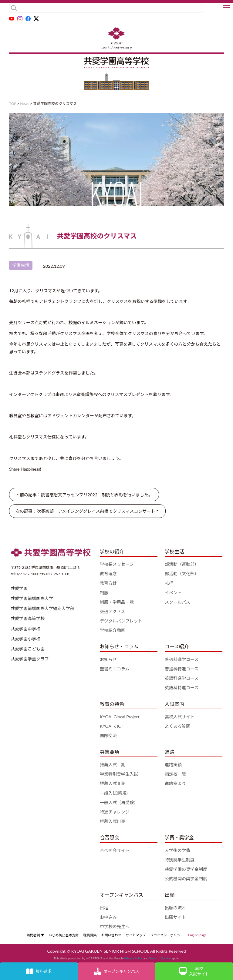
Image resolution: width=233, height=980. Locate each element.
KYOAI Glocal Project (120, 717)
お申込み (108, 917)
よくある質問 (177, 726)
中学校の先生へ (115, 926)
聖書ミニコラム (115, 669)
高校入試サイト (180, 717)
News (25, 104)
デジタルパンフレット (121, 621)
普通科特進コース (182, 669)
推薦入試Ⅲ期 (113, 821)
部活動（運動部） (182, 564)
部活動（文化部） (182, 574)
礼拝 (169, 583)
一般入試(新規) (114, 793)
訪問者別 (35, 935)
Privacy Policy (133, 958)
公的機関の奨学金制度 (186, 879)
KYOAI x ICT (112, 726)
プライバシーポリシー (167, 935)
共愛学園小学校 (25, 639)
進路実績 (173, 765)
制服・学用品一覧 (117, 602)
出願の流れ (175, 908)
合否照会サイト (115, 850)
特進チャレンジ (115, 812)
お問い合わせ (111, 935)
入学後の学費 (177, 850)
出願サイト (175, 917)
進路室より (175, 783)
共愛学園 (19, 588)
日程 (104, 908)
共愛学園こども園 (28, 649)
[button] (226, 8)
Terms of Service (160, 958)
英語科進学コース (182, 678)
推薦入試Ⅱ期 (113, 783)
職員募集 (90, 935)
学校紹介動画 (113, 630)
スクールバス (177, 602)
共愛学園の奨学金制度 (186, 869)
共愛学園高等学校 (28, 618)
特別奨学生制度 (180, 860)
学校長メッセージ (117, 564)
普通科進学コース (182, 659)
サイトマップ (136, 935)
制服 (104, 593)
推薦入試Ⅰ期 (113, 765)
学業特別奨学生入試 (119, 774)
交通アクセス (112, 611)
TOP (13, 104)
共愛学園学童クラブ (30, 659)
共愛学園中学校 (25, 629)
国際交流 (108, 735)
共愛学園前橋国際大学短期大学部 (42, 608)
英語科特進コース (182, 688)
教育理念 (108, 574)
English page (197, 935)
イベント (173, 593)
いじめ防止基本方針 (64, 935)
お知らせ (108, 659)
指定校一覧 (175, 774)
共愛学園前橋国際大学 (32, 598)
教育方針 (108, 583)
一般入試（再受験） (119, 802)
